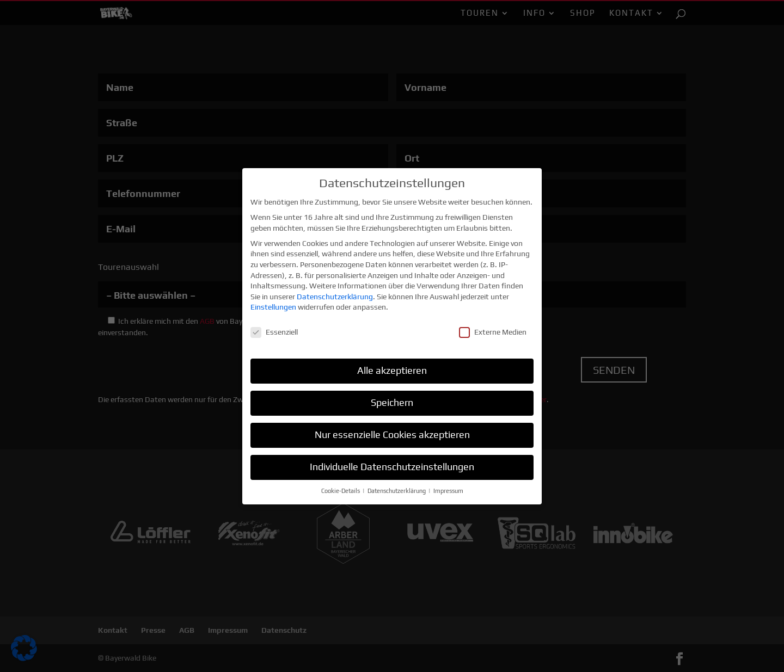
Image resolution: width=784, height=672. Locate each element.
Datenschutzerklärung (335, 292)
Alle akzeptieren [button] (392, 366)
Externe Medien (493, 328)
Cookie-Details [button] (341, 486)
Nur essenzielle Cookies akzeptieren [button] (392, 430)
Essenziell (274, 328)
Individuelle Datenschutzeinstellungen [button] (392, 463)
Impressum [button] (448, 486)
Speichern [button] (392, 398)
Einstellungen (273, 303)
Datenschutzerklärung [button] (397, 486)
